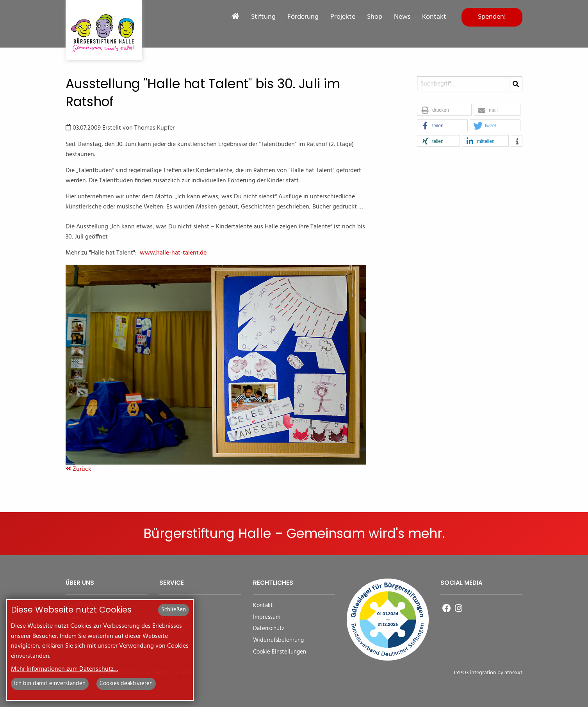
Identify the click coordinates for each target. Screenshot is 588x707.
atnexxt (513, 673)
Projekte (343, 17)
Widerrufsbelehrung (278, 640)
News (402, 17)
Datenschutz (269, 629)
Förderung (303, 17)
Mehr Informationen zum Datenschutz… (65, 669)
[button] (444, 110)
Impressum (267, 617)
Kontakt (434, 17)
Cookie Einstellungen (280, 652)
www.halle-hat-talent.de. (174, 253)
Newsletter (174, 617)
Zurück (78, 469)
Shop (375, 17)
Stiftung (263, 17)
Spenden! (492, 17)
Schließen (174, 610)
